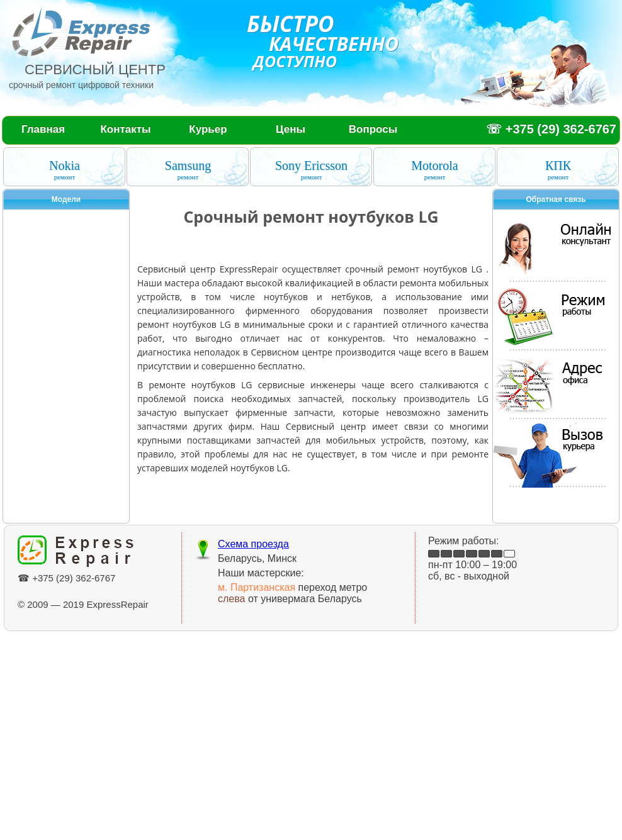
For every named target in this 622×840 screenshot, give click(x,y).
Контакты (125, 129)
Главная (43, 129)
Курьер (208, 129)
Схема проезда (253, 544)
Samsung (188, 170)
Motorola (434, 170)
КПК (558, 170)
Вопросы (373, 129)
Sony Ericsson (311, 170)
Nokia (65, 170)
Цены (291, 129)
